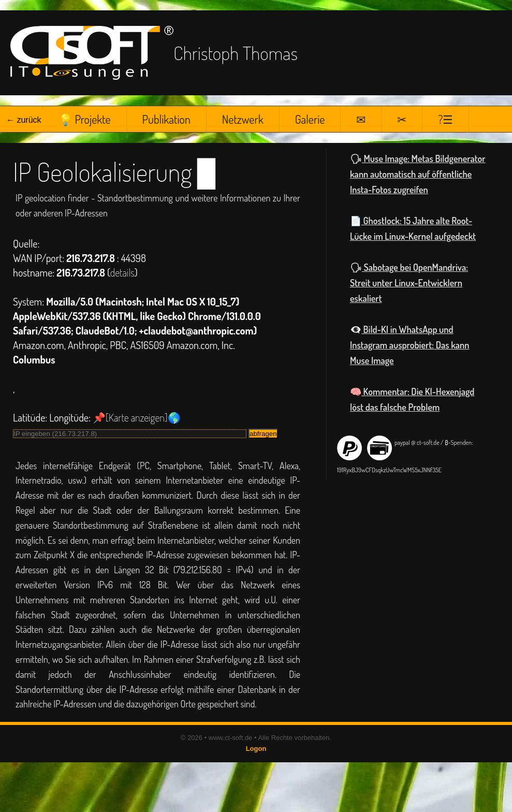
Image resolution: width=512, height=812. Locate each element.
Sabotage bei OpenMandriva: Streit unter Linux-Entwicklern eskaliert (409, 283)
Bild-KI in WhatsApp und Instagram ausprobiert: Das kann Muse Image (409, 345)
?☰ (445, 119)
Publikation (166, 119)
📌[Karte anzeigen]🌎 (137, 417)
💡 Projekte (85, 119)
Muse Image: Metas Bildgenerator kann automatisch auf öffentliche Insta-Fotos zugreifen (418, 174)
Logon (256, 749)
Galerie (310, 119)
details (122, 272)
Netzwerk (243, 119)
